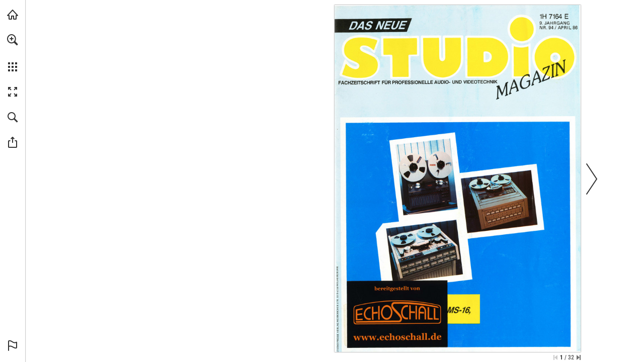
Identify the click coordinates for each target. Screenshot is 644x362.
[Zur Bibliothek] (397, 314)
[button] (13, 40)
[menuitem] (13, 53)
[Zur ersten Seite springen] (555, 357)
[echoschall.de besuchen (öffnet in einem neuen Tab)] (13, 15)
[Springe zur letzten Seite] (579, 357)
